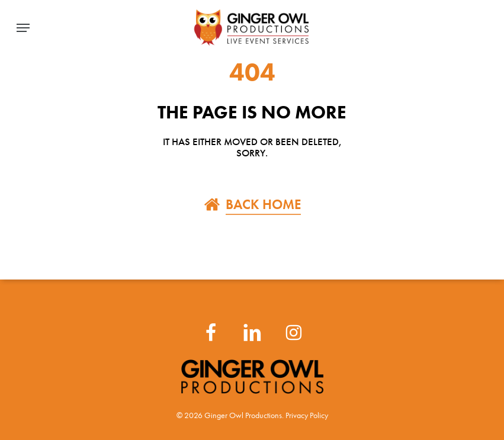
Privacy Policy (307, 415)
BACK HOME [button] (263, 204)
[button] (23, 28)
